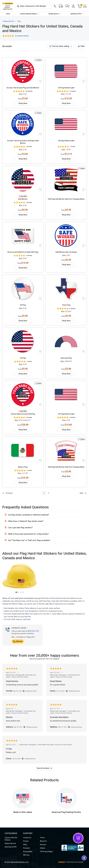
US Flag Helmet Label (66, 88)
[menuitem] (8, 14)
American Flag (66, 358)
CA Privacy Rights (46, 852)
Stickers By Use (54, 14)
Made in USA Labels (23, 812)
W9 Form (26, 855)
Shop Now (23, 103)
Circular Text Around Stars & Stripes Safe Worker (23, 142)
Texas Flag (66, 305)
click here (27, 619)
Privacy (26, 841)
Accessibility (28, 852)
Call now (18, 641)
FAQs (25, 845)
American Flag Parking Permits (66, 812)
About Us (43, 841)
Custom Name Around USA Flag (23, 414)
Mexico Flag (23, 467)
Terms (42, 838)
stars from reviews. (74, 862)
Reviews (43, 845)
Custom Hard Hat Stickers (28, 14)
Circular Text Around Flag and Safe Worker (23, 88)
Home (8, 14)
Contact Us (27, 838)
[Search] (33, 6)
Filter (81, 46)
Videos (42, 848)
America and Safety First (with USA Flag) (23, 252)
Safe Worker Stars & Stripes (66, 252)
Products (26, 848)
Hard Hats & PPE (76, 14)
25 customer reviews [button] (22, 36)
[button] (67, 6)
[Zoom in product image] (40, 81)
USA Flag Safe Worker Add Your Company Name (66, 199)
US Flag (23, 305)
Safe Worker (23, 199)
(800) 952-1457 (33, 631)
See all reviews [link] (44, 768)
